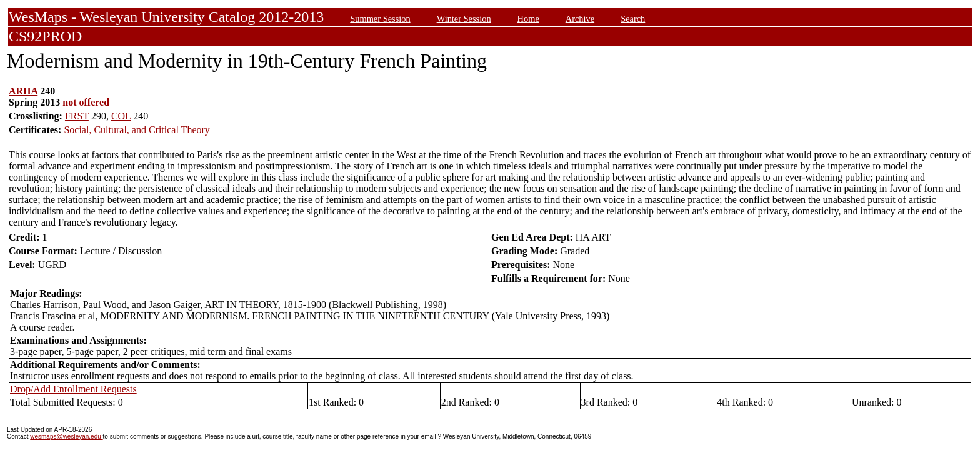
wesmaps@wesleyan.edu (66, 437)
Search (633, 19)
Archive (580, 19)
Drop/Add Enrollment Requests (73, 389)
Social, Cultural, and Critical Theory (137, 130)
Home (528, 19)
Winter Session (464, 19)
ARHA (23, 91)
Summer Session (380, 19)
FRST (77, 116)
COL (121, 116)
